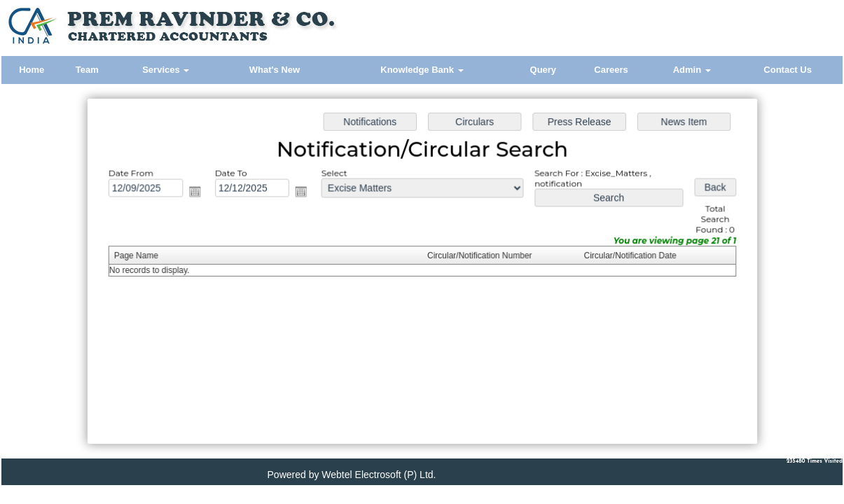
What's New (275, 70)
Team (87, 70)
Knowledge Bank (422, 70)
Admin (692, 70)
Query (544, 70)
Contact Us (788, 70)
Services (166, 70)
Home (32, 70)
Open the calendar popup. (198, 193)
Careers (611, 70)
